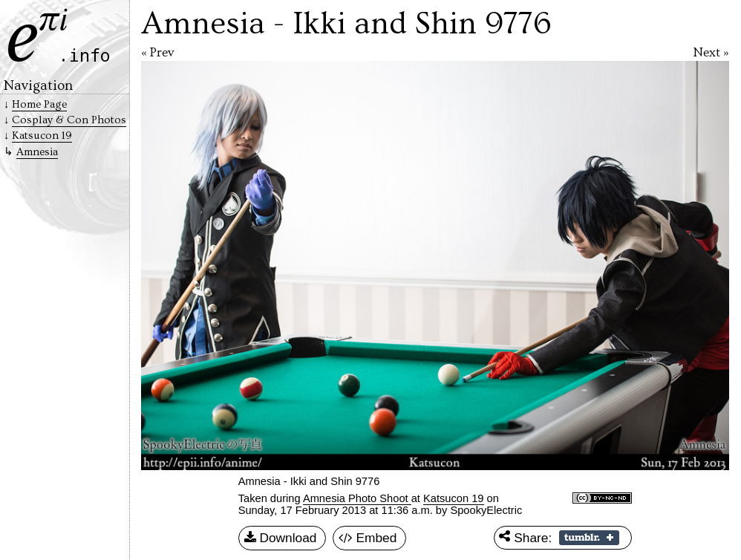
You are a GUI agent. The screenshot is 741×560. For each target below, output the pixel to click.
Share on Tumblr (589, 538)
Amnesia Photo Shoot (357, 498)
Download (281, 538)
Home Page (39, 104)
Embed (368, 538)
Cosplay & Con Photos (69, 120)
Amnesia (37, 152)
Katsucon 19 (453, 498)
